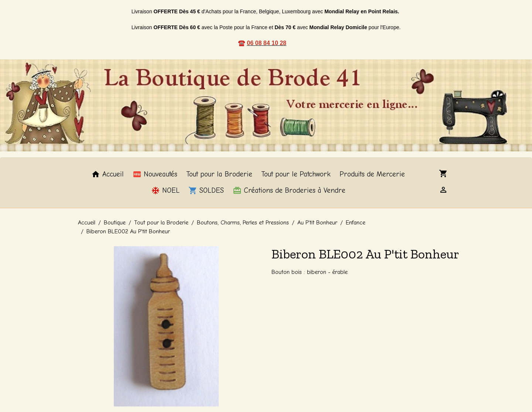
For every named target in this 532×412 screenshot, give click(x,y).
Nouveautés (155, 174)
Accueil (108, 174)
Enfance (356, 223)
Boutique (115, 223)
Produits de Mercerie (372, 174)
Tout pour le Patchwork (296, 174)
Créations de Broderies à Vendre (289, 190)
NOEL (165, 190)
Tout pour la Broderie (219, 174)
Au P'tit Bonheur (317, 223)
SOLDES (206, 190)
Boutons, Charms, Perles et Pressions (243, 223)
